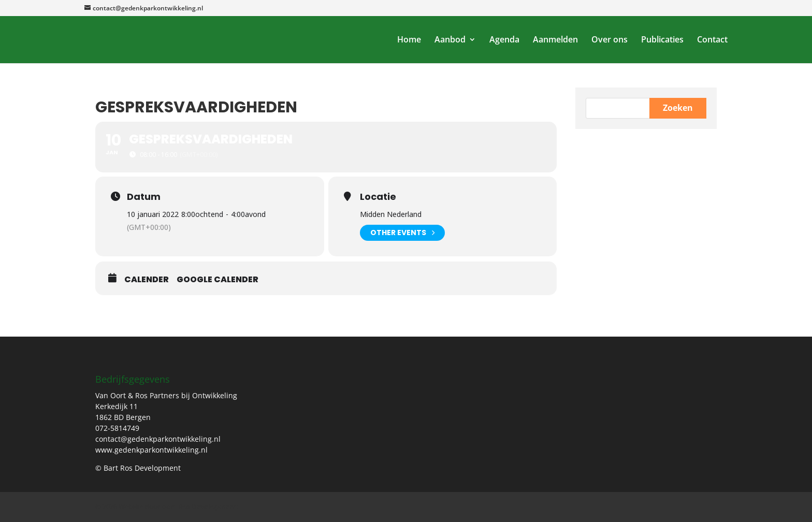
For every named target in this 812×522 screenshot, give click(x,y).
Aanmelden (555, 40)
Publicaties (662, 40)
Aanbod (450, 40)
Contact (712, 40)
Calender (147, 280)
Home (409, 40)
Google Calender (218, 280)
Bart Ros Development (200, 506)
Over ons (610, 40)
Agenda (504, 40)
